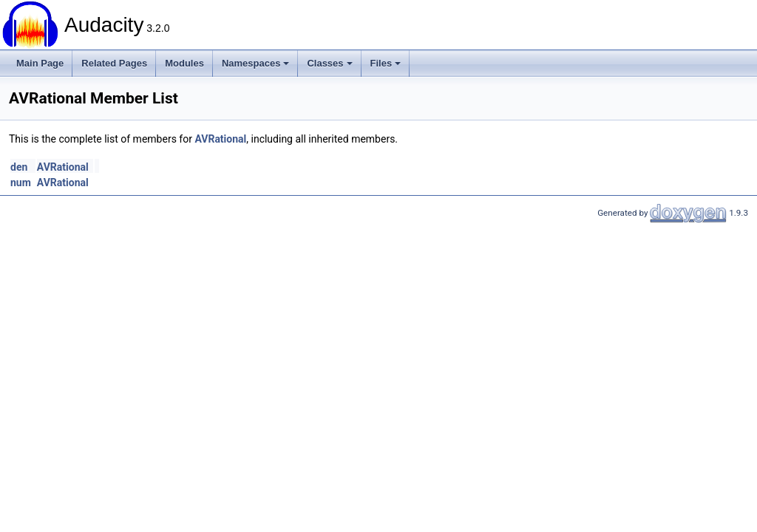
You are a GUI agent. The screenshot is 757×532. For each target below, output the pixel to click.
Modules (184, 63)
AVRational (220, 139)
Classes (329, 63)
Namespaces (256, 63)
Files (386, 63)
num (21, 183)
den (19, 167)
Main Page (40, 63)
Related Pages (114, 63)
